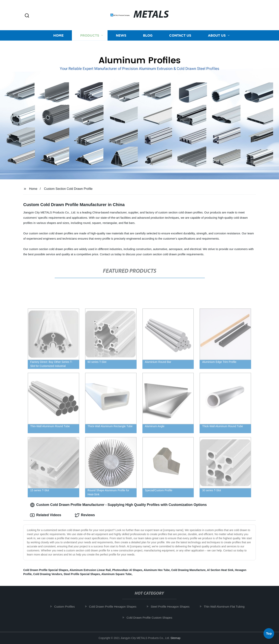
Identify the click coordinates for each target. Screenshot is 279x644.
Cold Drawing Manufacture (188, 570)
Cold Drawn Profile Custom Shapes (152, 618)
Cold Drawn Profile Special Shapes (46, 570)
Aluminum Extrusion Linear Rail (90, 570)
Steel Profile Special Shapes (82, 574)
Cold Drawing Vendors (48, 574)
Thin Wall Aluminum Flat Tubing (227, 607)
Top (269, 634)
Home (58, 35)
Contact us (180, 35)
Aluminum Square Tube (116, 574)
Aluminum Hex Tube (157, 570)
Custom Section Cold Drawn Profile (68, 189)
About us (217, 35)
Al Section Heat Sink (220, 570)
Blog (148, 35)
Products (90, 35)
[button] (27, 16)
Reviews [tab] (85, 515)
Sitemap (175, 638)
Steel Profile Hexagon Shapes (173, 607)
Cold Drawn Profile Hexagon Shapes (115, 607)
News (121, 35)
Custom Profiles (67, 607)
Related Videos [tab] (46, 515)
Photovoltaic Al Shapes (127, 570)
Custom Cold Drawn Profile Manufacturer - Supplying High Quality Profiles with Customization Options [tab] (118, 505)
